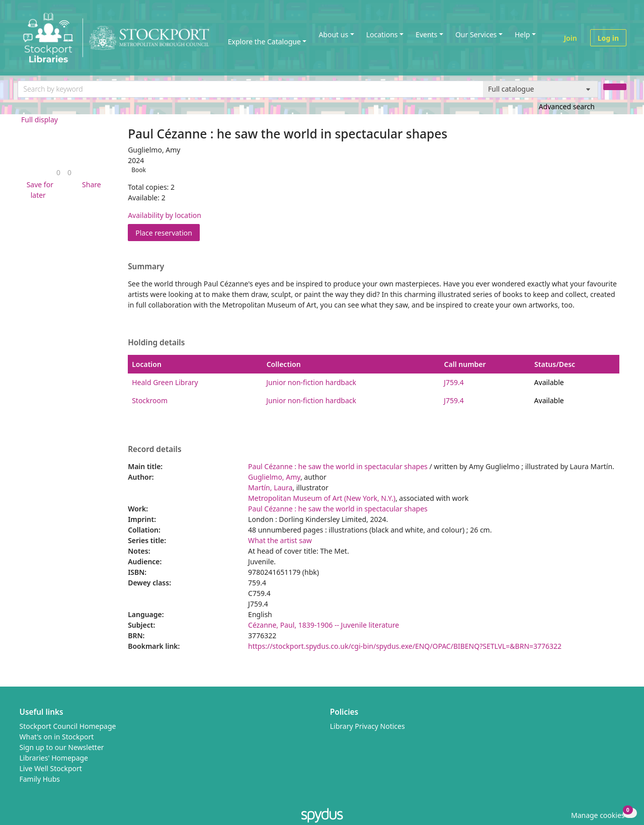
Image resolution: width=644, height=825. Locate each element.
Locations (382, 34)
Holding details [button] (156, 343)
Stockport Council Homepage (68, 726)
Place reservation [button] (168, 232)
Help (522, 34)
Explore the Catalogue (264, 42)
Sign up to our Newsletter (62, 747)
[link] (58, 172)
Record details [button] (154, 449)
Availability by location (165, 215)
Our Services (476, 34)
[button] (38, 190)
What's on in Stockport (57, 737)
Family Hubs (40, 779)
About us (333, 34)
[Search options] (541, 89)
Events (426, 34)
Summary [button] (146, 267)
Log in (608, 38)
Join (571, 38)
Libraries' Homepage (54, 758)
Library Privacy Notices (368, 726)
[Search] (615, 87)
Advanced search (567, 106)
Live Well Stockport (51, 768)
